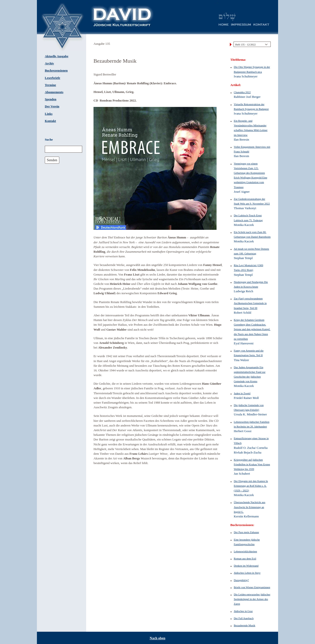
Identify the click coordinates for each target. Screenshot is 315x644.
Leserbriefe (53, 78)
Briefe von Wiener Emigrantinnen (252, 587)
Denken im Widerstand (246, 566)
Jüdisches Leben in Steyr (247, 573)
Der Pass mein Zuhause (246, 532)
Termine (50, 85)
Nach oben (157, 638)
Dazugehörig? (241, 580)
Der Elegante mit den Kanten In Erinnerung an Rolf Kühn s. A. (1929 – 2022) (251, 486)
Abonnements (54, 92)
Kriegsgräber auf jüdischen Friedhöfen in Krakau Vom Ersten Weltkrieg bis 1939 (252, 464)
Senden (52, 160)
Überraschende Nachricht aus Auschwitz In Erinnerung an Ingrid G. (250, 507)
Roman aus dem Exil (245, 558)
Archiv (49, 63)
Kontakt (50, 121)
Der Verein (52, 106)
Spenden (51, 99)
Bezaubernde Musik (244, 625)
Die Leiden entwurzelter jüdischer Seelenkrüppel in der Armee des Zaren (252, 599)
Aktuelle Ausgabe (57, 56)
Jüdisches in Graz (243, 611)
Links (49, 114)
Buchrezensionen (56, 71)
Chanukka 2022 (242, 92)
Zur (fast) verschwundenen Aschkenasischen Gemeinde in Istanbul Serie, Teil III (250, 303)
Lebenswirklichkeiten (245, 551)
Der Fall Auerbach (244, 618)
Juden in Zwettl (242, 393)
